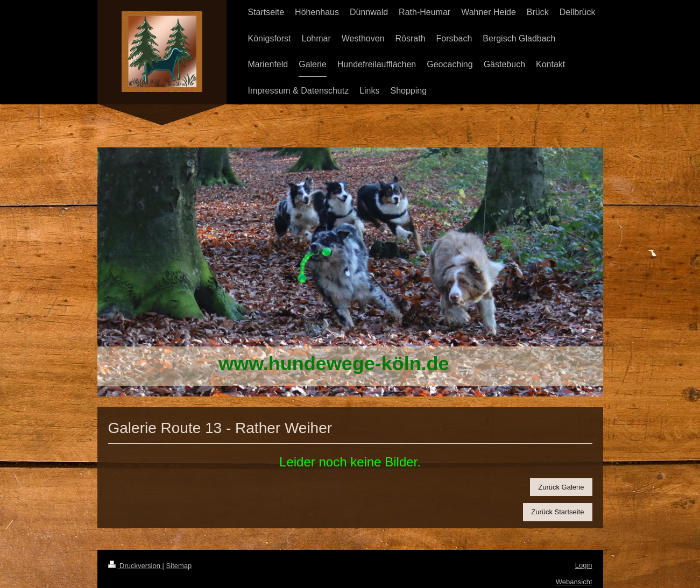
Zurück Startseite (557, 512)
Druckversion (135, 566)
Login (584, 565)
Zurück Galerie (561, 487)
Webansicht (574, 582)
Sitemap (179, 566)
